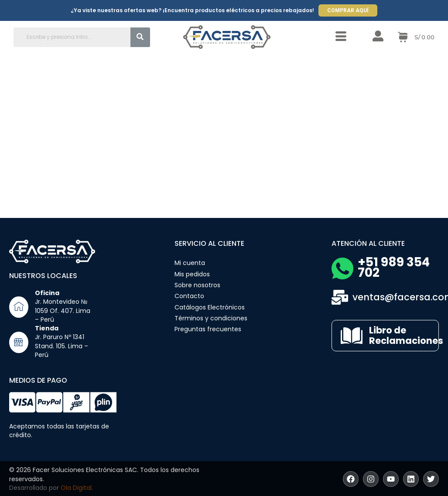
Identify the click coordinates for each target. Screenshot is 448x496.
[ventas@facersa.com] (340, 297)
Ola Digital (76, 488)
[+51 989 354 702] (342, 268)
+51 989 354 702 (394, 267)
